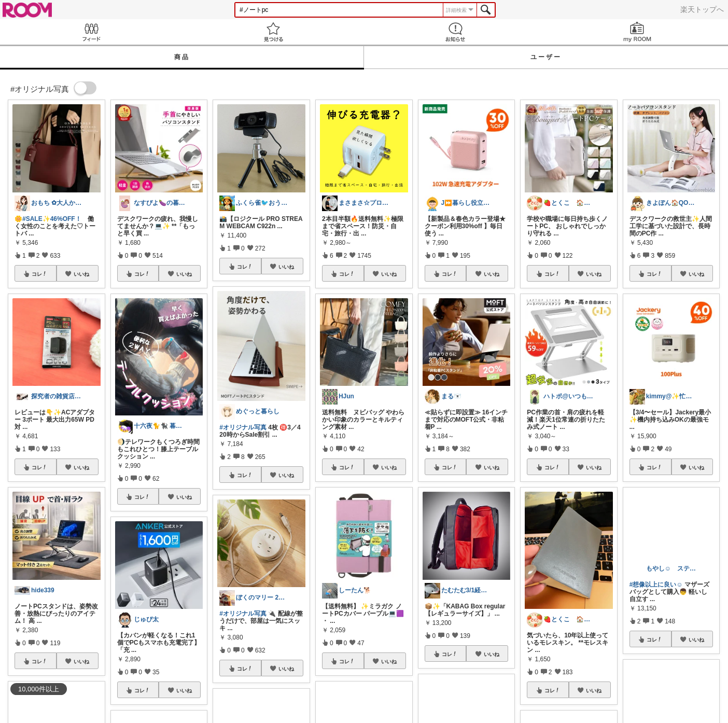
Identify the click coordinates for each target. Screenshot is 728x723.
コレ (39, 274)
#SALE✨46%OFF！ (52, 219)
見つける (273, 32)
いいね (81, 274)
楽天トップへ (702, 9)
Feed (91, 32)
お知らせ (455, 32)
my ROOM (637, 32)
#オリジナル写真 (243, 427)
